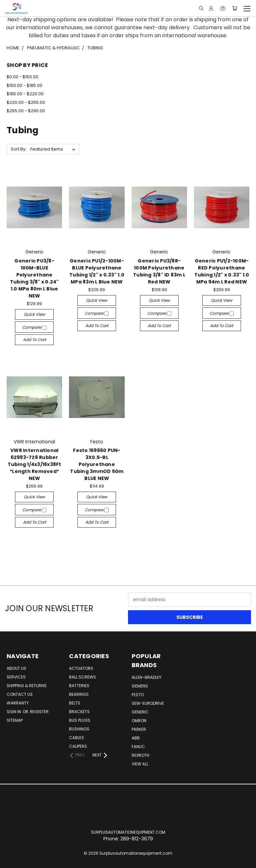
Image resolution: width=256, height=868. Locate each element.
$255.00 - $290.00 (26, 111)
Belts (75, 703)
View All (140, 764)
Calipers (78, 746)
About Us (16, 668)
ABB (136, 738)
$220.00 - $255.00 (26, 102)
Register (39, 712)
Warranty (18, 703)
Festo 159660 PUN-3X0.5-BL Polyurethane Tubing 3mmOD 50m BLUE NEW (97, 464)
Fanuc (138, 747)
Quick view (34, 314)
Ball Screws (82, 677)
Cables (76, 738)
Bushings (79, 729)
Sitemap (15, 720)
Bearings (79, 694)
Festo (138, 695)
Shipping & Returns (27, 686)
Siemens (140, 686)
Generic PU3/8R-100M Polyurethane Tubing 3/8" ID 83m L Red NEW (159, 271)
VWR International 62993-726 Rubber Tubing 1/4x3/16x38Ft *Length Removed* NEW (34, 464)
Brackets (79, 712)
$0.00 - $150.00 (22, 77)
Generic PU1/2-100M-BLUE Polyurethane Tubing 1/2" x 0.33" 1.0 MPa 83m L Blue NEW (97, 271)
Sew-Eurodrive (148, 703)
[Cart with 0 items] (234, 8)
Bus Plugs (80, 720)
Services (16, 677)
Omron (139, 721)
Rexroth (140, 755)
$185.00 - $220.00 (25, 94)
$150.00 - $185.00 (24, 85)
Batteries (79, 686)
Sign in (14, 712)
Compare (34, 327)
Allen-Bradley (146, 677)
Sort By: (18, 149)
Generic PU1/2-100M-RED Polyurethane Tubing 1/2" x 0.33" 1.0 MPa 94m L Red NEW (222, 271)
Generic (140, 712)
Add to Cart (34, 340)
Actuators (81, 668)
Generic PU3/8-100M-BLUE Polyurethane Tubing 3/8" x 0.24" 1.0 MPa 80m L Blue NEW (34, 278)
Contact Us (20, 694)
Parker (139, 729)
